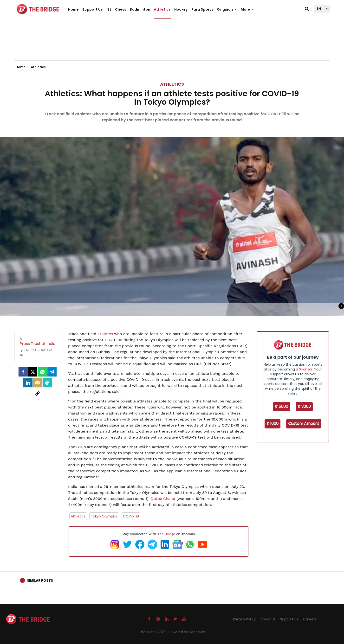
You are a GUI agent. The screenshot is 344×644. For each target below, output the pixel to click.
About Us (268, 619)
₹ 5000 (282, 406)
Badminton (140, 9)
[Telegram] (52, 372)
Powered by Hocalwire (187, 632)
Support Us (93, 9)
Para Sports (202, 9)
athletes (105, 334)
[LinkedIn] (28, 383)
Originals (227, 9)
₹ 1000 (273, 424)
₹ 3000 (304, 406)
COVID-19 (131, 516)
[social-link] (38, 394)
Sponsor (306, 369)
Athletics (162, 9)
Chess (121, 9)
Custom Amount (304, 424)
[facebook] (23, 372)
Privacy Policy (244, 619)
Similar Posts (40, 580)
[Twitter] (33, 372)
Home (73, 9)
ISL (109, 9)
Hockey (181, 9)
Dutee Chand (163, 499)
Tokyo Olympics (104, 516)
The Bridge (166, 534)
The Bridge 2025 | (154, 632)
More (247, 9)
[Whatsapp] (42, 372)
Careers (310, 619)
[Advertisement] (172, 46)
